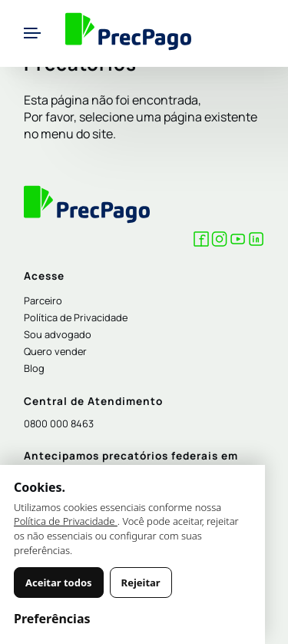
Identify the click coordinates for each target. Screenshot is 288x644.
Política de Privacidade (76, 317)
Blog (34, 368)
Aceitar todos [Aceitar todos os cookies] (59, 583)
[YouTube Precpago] (238, 242)
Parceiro (43, 300)
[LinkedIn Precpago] (256, 242)
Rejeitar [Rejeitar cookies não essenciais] (141, 583)
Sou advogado (58, 334)
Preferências (52, 619)
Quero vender (55, 351)
